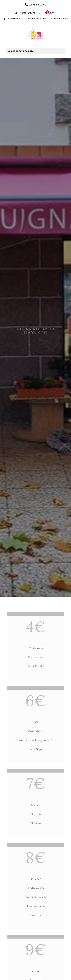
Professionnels (38, 18)
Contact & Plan (59, 18)
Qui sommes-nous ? (14, 18)
